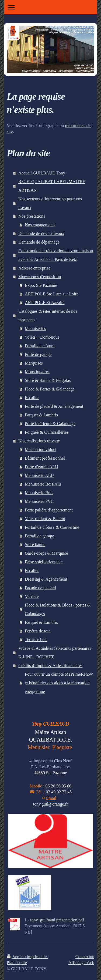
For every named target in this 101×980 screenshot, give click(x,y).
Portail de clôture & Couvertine (52, 527)
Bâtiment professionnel (45, 458)
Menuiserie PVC (39, 501)
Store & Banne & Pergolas (48, 380)
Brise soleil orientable (44, 562)
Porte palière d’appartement (49, 510)
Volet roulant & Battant (45, 519)
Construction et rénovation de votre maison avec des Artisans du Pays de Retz (56, 255)
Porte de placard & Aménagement (54, 406)
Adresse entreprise (34, 268)
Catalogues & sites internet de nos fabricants (48, 316)
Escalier (32, 398)
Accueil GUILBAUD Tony (42, 173)
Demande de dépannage (39, 242)
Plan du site (17, 963)
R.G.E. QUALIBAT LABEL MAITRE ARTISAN (52, 186)
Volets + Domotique (42, 337)
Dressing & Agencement (46, 579)
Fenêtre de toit (37, 631)
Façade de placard (40, 588)
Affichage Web (81, 963)
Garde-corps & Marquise (46, 553)
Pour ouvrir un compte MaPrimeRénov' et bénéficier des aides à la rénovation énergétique (59, 683)
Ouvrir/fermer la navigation (50, 7)
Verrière (32, 596)
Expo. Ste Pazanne (41, 285)
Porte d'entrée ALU (41, 467)
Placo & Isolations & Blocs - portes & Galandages (58, 609)
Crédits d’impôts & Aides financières (50, 666)
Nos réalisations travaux (39, 441)
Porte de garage (38, 354)
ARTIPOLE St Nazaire (45, 303)
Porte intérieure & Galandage (50, 424)
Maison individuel (41, 449)
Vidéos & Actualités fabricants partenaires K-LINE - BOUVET (55, 653)
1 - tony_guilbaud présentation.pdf (54, 920)
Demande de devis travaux (41, 233)
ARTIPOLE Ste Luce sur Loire (52, 294)
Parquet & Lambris (41, 415)
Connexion (85, 957)
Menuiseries (35, 329)
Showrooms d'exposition (40, 277)
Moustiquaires (37, 372)
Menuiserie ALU (39, 475)
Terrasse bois (36, 640)
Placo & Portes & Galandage (50, 389)
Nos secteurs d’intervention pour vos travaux (50, 203)
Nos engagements (40, 225)
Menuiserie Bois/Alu (43, 484)
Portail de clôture (40, 346)
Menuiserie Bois (39, 493)
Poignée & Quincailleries (47, 432)
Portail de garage (39, 536)
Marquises (34, 363)
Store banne (35, 545)
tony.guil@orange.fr (50, 804)
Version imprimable (27, 957)
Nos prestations (32, 216)
